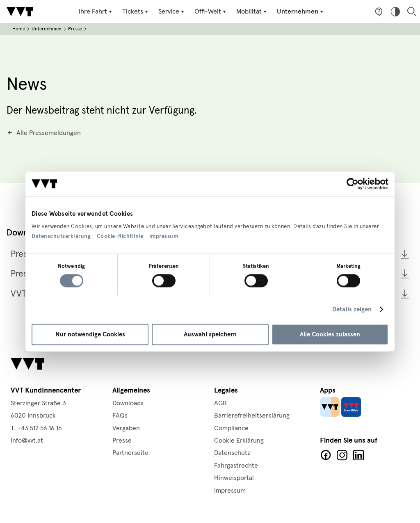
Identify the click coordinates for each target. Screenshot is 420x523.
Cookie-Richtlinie (120, 236)
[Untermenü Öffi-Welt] (211, 11)
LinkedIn (358, 455)
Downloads (128, 403)
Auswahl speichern (210, 334)
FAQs (120, 416)
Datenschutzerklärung (61, 236)
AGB (220, 403)
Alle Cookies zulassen (330, 334)
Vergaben (126, 428)
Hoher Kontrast (395, 11)
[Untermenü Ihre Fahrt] (97, 11)
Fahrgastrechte (236, 466)
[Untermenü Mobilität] (252, 11)
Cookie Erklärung (239, 441)
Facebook (326, 455)
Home (19, 29)
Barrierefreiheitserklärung (252, 416)
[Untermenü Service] (172, 11)
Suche (412, 11)
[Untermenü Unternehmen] (300, 11)
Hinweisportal (234, 478)
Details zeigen (352, 310)
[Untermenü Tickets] (137, 11)
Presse (75, 29)
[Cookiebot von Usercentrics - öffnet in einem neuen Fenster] (353, 184)
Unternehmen (47, 29)
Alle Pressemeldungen (49, 132)
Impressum (164, 236)
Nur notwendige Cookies (90, 334)
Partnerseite (130, 453)
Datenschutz (232, 453)
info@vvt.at (27, 441)
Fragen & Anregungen (379, 11)
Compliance (231, 428)
